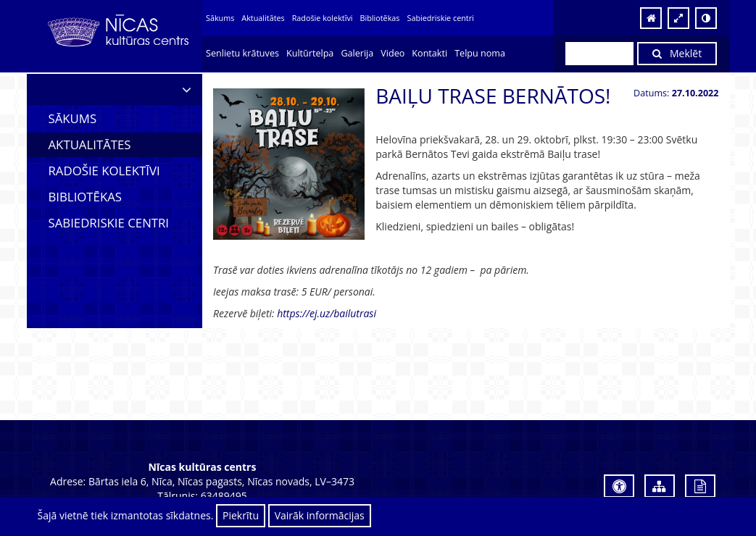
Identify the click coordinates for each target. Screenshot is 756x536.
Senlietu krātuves (242, 53)
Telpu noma (480, 53)
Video (392, 53)
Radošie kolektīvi (323, 18)
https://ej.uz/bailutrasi (327, 313)
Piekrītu (241, 515)
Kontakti (429, 53)
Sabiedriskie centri (441, 18)
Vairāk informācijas (320, 515)
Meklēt (677, 53)
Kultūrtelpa (310, 53)
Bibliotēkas (380, 18)
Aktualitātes (263, 18)
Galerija (357, 53)
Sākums (220, 18)
